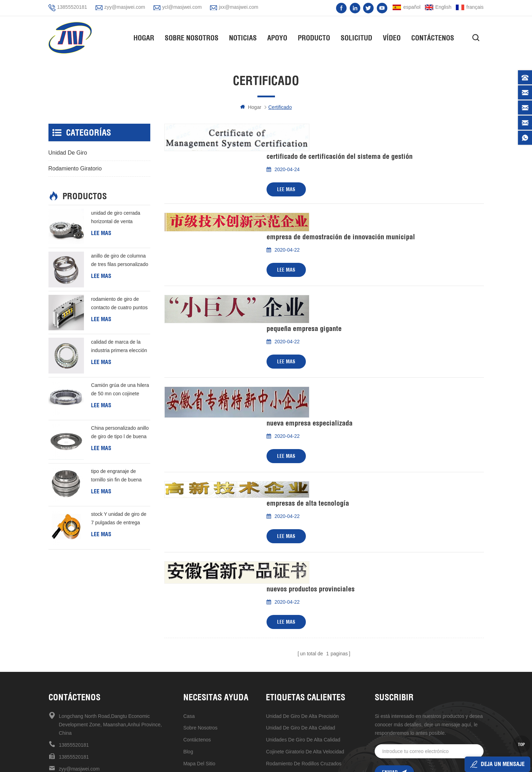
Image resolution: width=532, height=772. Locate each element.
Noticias (245, 37)
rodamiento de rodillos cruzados (304, 655)
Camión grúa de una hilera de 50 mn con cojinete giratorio (120, 390)
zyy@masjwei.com (125, 7)
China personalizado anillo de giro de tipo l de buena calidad (120, 433)
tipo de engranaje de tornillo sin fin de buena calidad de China (116, 476)
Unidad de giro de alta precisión (302, 608)
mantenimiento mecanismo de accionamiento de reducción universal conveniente (311, 715)
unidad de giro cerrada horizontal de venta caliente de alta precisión (118, 218)
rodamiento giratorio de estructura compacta (311, 679)
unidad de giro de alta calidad (300, 619)
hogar (146, 37)
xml (188, 667)
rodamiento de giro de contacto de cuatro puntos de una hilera (119, 304)
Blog (188, 643)
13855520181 (72, 7)
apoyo (279, 37)
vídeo (393, 37)
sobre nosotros (200, 619)
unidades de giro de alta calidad (303, 631)
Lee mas (286, 162)
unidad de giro (68, 153)
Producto (316, 37)
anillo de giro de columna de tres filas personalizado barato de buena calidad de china (120, 261)
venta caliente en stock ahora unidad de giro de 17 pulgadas (311, 667)
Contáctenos (434, 37)
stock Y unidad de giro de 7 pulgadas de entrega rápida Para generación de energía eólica (120, 519)
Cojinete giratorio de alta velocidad (305, 643)
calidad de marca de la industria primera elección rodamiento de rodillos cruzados (119, 347)
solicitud (358, 37)
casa (189, 608)
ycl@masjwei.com (182, 7)
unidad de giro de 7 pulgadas (300, 703)
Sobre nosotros (193, 37)
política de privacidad (207, 679)
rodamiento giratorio (75, 168)
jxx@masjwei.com (238, 7)
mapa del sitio (199, 655)
